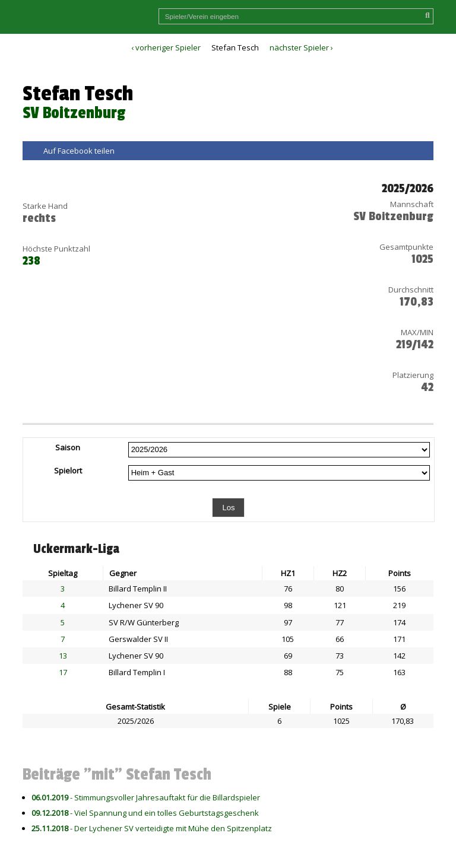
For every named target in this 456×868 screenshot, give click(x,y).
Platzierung (413, 375)
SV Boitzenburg (74, 113)
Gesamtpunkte (406, 247)
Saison (68, 447)
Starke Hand (45, 206)
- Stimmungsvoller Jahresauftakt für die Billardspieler (146, 797)
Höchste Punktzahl (56, 249)
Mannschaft (412, 204)
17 (63, 672)
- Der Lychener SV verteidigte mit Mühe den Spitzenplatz (152, 828)
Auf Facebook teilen (79, 151)
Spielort (68, 470)
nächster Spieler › (301, 47)
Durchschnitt (411, 290)
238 (31, 261)
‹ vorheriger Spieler (166, 47)
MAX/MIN (417, 332)
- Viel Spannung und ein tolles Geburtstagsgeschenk (145, 813)
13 (63, 656)
